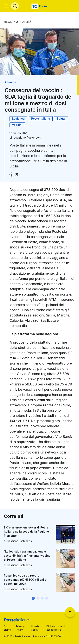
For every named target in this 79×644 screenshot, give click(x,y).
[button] (33, 598)
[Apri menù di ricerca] (15, 6)
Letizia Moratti (62, 484)
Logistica (18, 119)
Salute (61, 119)
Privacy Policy (20, 628)
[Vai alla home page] (39, 6)
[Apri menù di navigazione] (6, 6)
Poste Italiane (41, 119)
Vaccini (17, 125)
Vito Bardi (63, 437)
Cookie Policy (35, 628)
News (8, 22)
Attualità (24, 22)
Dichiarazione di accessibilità (56, 628)
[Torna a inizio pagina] (70, 612)
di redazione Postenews (18, 541)
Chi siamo (7, 628)
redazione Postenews (27, 138)
